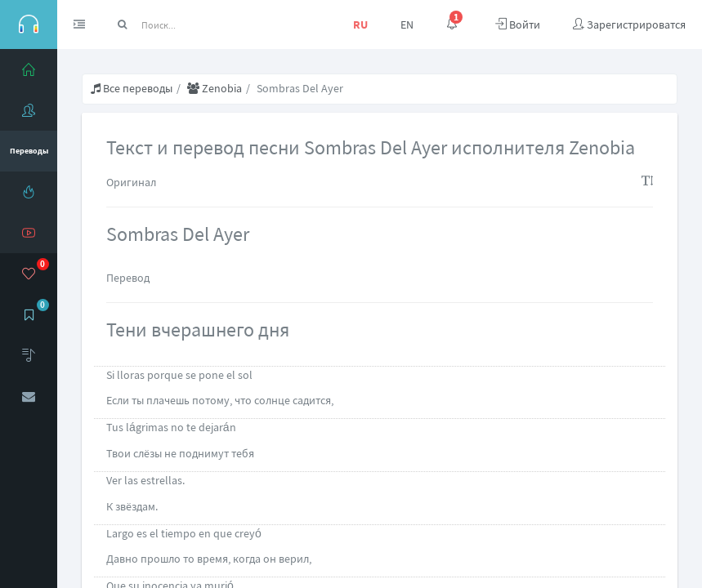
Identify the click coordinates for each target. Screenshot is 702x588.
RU (360, 24)
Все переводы (132, 88)
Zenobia (215, 88)
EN (407, 24)
